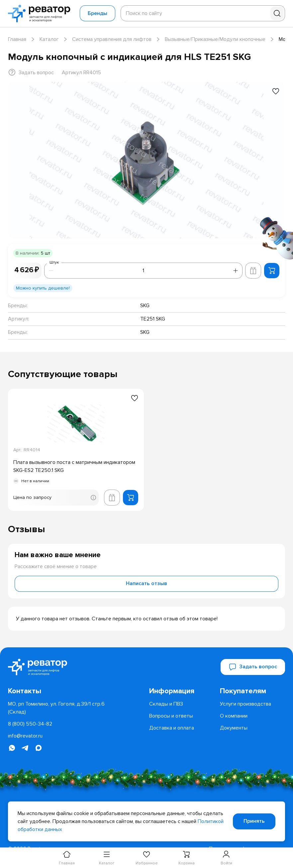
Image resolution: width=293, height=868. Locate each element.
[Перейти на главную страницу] (41, 13)
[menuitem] (182, 691)
